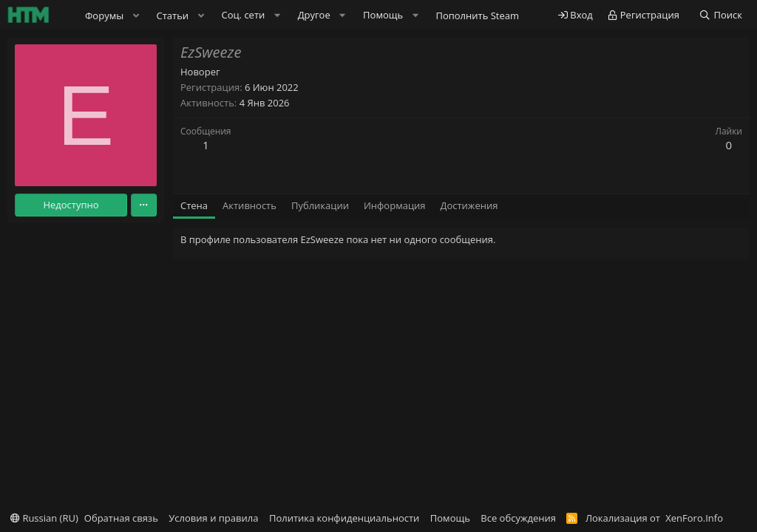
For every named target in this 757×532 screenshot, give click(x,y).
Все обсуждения (518, 518)
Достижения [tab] (469, 205)
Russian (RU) (44, 518)
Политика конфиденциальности (344, 518)
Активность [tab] (249, 205)
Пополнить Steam (477, 16)
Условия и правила (213, 518)
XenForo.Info (694, 518)
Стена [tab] (194, 205)
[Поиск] (720, 15)
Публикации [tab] (320, 205)
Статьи (173, 16)
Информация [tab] (395, 205)
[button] (136, 16)
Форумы (104, 16)
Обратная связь (121, 518)
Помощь (450, 518)
